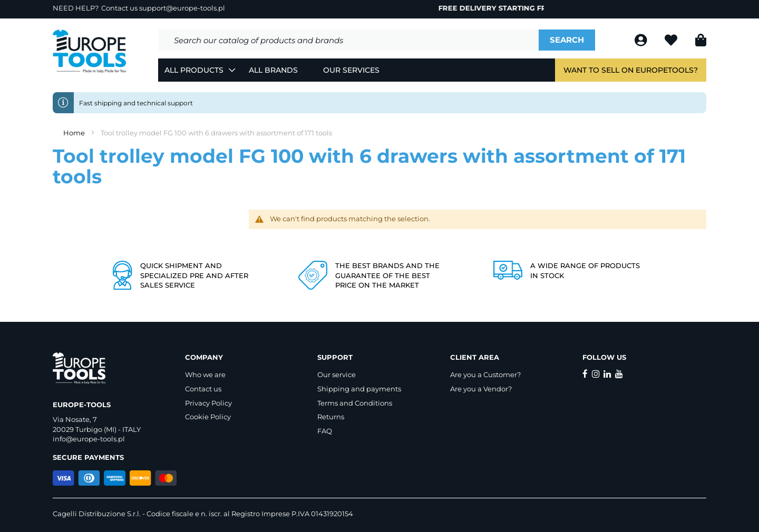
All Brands (273, 70)
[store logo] (90, 52)
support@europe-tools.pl (182, 8)
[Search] (567, 40)
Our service (337, 375)
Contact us (203, 389)
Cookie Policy (208, 417)
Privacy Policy (208, 403)
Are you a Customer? (485, 375)
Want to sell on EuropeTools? (631, 70)
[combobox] (348, 40)
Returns (331, 417)
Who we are (205, 375)
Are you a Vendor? (481, 389)
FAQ (325, 431)
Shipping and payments (359, 389)
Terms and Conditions (355, 403)
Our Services (351, 70)
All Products (194, 70)
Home (75, 133)
